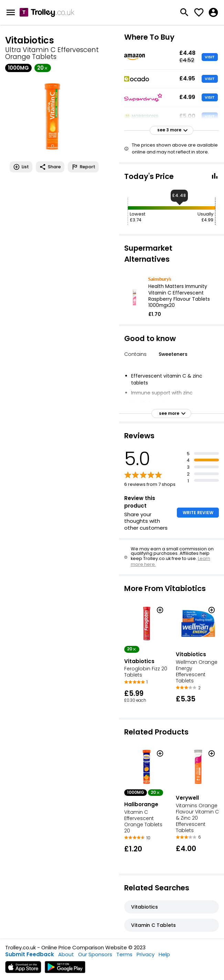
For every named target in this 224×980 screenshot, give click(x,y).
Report (83, 167)
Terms (124, 954)
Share (50, 167)
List (21, 167)
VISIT (210, 57)
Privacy (146, 954)
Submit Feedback (30, 954)
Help (164, 954)
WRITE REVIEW (198, 513)
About (66, 954)
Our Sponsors (95, 954)
